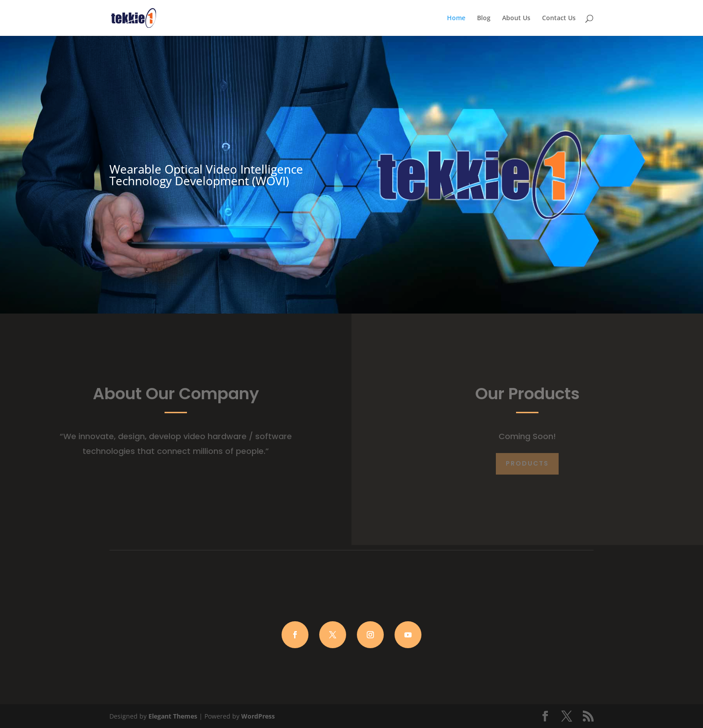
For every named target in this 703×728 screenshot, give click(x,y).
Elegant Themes (173, 716)
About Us (516, 18)
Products (527, 463)
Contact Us (559, 18)
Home (456, 18)
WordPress (258, 716)
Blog (484, 18)
